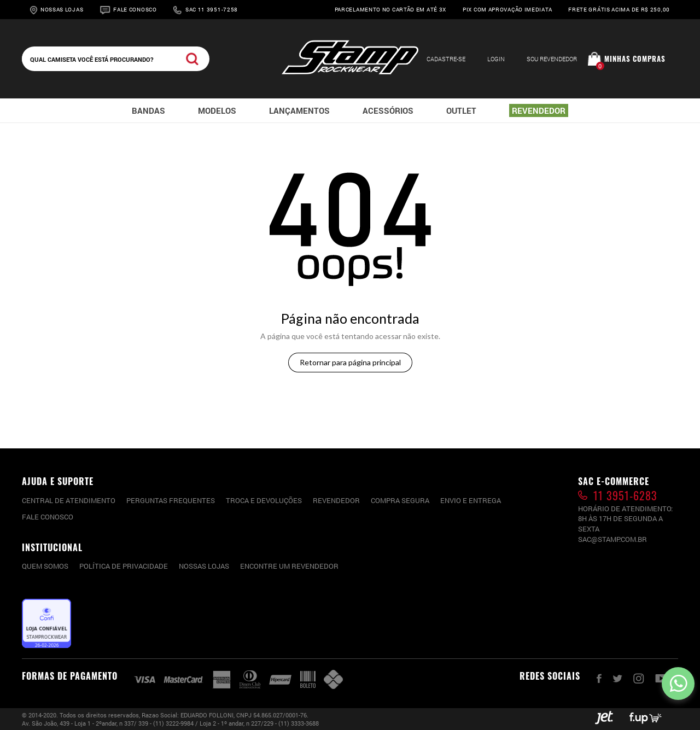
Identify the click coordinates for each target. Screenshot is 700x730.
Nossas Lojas (62, 10)
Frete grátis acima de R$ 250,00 (619, 10)
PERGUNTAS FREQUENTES (171, 500)
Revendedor (336, 500)
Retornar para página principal (350, 362)
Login (496, 59)
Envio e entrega (471, 500)
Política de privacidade (124, 566)
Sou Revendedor (552, 59)
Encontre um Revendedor (289, 566)
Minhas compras (635, 59)
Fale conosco (48, 517)
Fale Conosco (135, 10)
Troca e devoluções (264, 500)
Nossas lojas (204, 566)
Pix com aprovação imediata (507, 10)
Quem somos (45, 566)
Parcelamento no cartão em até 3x (390, 10)
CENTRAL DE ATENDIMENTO (69, 500)
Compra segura (400, 500)
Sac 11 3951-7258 (212, 10)
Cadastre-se (446, 59)
